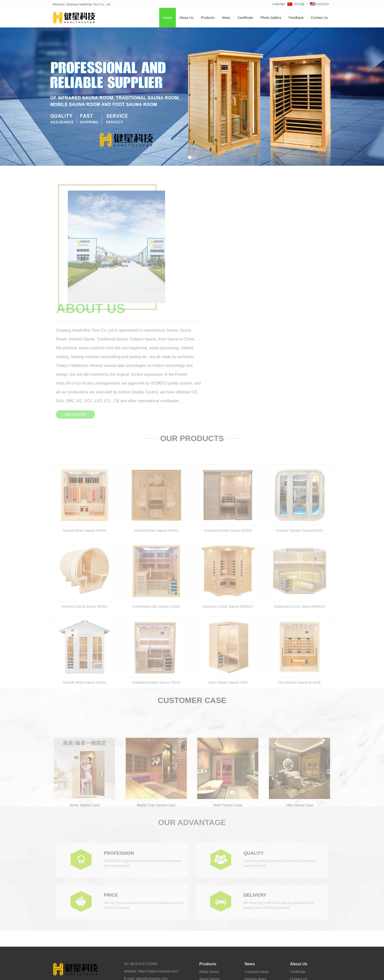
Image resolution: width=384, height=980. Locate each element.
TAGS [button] (67, 973)
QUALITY (254, 742)
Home (167, 18)
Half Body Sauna (212, 913)
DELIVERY (256, 784)
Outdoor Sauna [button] (143, 973)
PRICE (111, 784)
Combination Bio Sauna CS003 (156, 509)
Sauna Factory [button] (255, 973)
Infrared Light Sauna (215, 898)
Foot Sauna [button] (234, 973)
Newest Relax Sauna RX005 (85, 433)
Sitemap (130, 881)
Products (208, 18)
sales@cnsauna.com (152, 861)
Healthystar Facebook (152, 964)
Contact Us (319, 18)
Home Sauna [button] (120, 973)
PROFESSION (120, 742)
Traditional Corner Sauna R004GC (300, 509)
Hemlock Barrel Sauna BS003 (84, 509)
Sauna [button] (81, 973)
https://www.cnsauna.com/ (158, 854)
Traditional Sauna (213, 891)
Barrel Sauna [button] (193, 973)
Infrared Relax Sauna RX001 (156, 433)
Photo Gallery (271, 18)
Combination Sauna (214, 869)
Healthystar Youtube (213, 964)
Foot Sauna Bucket (214, 920)
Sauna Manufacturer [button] (282, 973)
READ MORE (213, 283)
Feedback (296, 18)
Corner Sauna (210, 876)
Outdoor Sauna (211, 884)
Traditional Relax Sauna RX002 (228, 433)
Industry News (256, 862)
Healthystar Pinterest (245, 964)
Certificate (245, 18)
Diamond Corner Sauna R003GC (228, 509)
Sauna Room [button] (214, 973)
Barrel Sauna (209, 862)
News (226, 18)
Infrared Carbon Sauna (217, 906)
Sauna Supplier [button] (310, 973)
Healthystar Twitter (183, 964)
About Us (187, 18)
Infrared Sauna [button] (98, 973)
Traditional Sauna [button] (169, 973)
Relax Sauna (209, 854)
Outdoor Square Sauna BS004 (300, 433)
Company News (257, 854)
